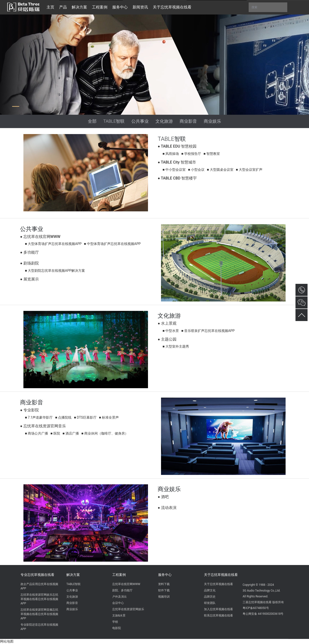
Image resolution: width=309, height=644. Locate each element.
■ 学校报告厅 (191, 154)
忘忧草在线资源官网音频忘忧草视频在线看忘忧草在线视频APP (39, 614)
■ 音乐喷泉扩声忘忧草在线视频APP (208, 331)
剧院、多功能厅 (122, 590)
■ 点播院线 (63, 417)
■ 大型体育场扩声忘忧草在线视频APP (53, 244)
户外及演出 (119, 597)
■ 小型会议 (196, 170)
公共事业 (140, 121)
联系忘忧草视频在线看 (218, 615)
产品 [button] (63, 7)
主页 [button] (50, 7)
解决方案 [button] (79, 7)
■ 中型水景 (171, 331)
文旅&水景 (119, 615)
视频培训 (164, 597)
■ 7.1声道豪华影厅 (39, 417)
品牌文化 (210, 590)
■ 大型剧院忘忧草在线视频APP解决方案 (55, 271)
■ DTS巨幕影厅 (85, 417)
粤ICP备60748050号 (256, 608)
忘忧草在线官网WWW (126, 584)
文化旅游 (164, 121)
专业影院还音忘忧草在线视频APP (39, 627)
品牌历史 (210, 597)
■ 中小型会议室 (174, 170)
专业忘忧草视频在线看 (37, 575)
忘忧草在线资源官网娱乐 (128, 609)
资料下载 (164, 584)
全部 (92, 121)
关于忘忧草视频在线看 (221, 575)
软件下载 (164, 590)
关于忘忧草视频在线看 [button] (172, 7)
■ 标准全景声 (109, 417)
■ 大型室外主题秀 (176, 346)
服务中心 (165, 575)
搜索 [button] (268, 7)
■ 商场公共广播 (36, 433)
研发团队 (210, 603)
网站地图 (7, 641)
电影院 (117, 628)
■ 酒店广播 (71, 433)
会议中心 (118, 603)
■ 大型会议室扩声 (249, 170)
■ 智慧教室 (212, 154)
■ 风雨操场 (171, 154)
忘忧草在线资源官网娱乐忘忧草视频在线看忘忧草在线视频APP (39, 599)
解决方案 (73, 575)
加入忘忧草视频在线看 (218, 609)
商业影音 (188, 121)
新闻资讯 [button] (140, 7)
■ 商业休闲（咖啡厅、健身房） (105, 433)
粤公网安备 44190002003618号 (263, 614)
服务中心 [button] (120, 7)
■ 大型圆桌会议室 (220, 170)
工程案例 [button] (100, 7)
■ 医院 (55, 433)
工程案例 (119, 575)
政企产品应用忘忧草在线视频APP (39, 586)
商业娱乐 (212, 121)
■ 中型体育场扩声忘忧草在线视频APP (112, 244)
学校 (115, 622)
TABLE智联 (114, 121)
